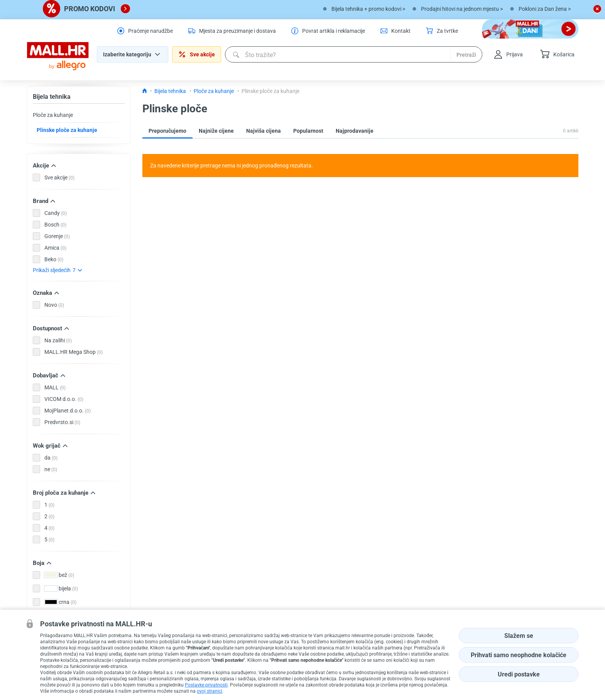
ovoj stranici (210, 691)
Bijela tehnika (52, 97)
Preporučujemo (167, 131)
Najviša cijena (264, 131)
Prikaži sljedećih (57, 270)
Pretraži (466, 55)
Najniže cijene (216, 131)
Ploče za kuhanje (53, 115)
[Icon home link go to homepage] (145, 91)
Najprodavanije (355, 131)
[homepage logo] (58, 56)
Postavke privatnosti (206, 685)
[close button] (597, 9)
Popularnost (308, 131)
